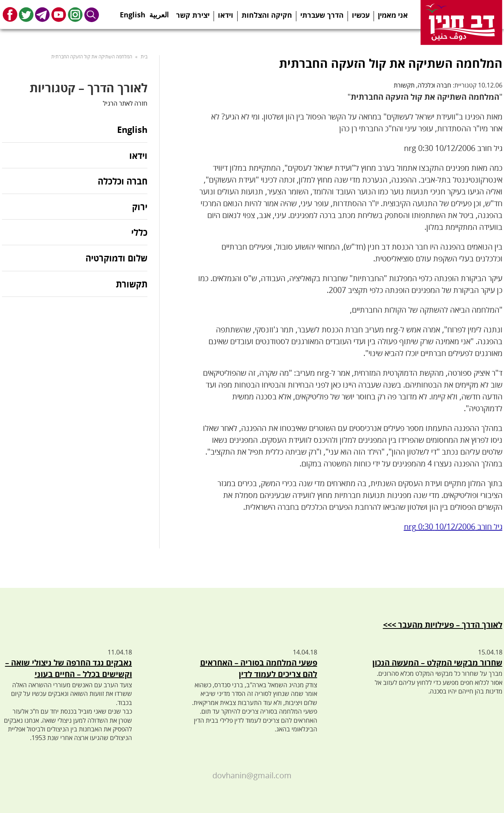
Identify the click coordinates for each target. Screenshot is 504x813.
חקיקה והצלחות (267, 15)
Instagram (75, 14)
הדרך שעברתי (322, 15)
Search (92, 14)
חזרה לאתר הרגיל (125, 103)
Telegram (42, 14)
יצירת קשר (193, 15)
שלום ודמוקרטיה (116, 258)
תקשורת (404, 85)
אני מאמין (393, 15)
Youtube (59, 14)
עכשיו (361, 15)
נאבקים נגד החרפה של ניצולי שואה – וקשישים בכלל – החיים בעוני (69, 668)
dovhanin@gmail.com (252, 775)
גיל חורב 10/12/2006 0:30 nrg (453, 527)
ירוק (140, 207)
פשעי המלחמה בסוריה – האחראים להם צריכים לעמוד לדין (259, 668)
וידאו (226, 15)
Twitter (26, 14)
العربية (159, 12)
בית (144, 57)
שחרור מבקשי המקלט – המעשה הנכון (437, 663)
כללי (139, 232)
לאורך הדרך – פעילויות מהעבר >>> (443, 625)
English (133, 12)
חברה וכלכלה (434, 85)
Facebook (10, 14)
